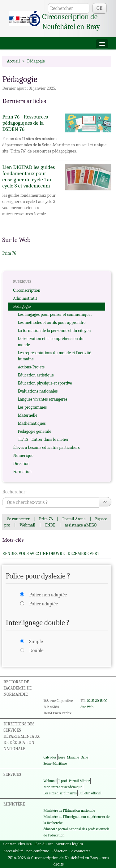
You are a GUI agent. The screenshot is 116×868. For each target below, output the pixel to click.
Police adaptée (43, 604)
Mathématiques (32, 423)
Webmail (27, 525)
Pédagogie (22, 306)
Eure (62, 757)
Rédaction (60, 851)
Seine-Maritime (55, 763)
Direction (21, 464)
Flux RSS (25, 844)
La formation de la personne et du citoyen (54, 331)
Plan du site (44, 844)
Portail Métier (79, 781)
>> (105, 502)
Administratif (25, 298)
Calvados (50, 757)
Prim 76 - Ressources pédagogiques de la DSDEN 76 (25, 123)
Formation (22, 472)
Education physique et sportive (45, 383)
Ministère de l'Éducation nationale (69, 810)
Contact (10, 844)
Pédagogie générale (34, 431)
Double (36, 651)
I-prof (63, 781)
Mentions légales (69, 844)
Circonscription (27, 290)
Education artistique (36, 375)
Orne (84, 757)
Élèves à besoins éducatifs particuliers (46, 447)
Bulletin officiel (90, 793)
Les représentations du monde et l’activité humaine (54, 356)
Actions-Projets (31, 367)
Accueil (13, 61)
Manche (73, 757)
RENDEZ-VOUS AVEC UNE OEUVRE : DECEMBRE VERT (51, 554)
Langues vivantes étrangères (42, 399)
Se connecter (18, 519)
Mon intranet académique (63, 787)
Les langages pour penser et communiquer (55, 314)
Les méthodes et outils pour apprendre (52, 322)
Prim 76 (9, 253)
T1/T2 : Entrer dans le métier (43, 439)
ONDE (50, 525)
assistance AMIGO (81, 525)
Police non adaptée (48, 595)
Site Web (87, 707)
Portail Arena (74, 519)
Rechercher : (15, 492)
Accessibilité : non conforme (26, 851)
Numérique (23, 455)
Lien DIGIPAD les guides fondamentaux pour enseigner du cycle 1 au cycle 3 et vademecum (28, 176)
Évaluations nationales (38, 391)
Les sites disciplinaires (60, 793)
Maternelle (27, 415)
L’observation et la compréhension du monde (50, 342)
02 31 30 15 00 (97, 701)
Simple (36, 642)
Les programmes (32, 407)
